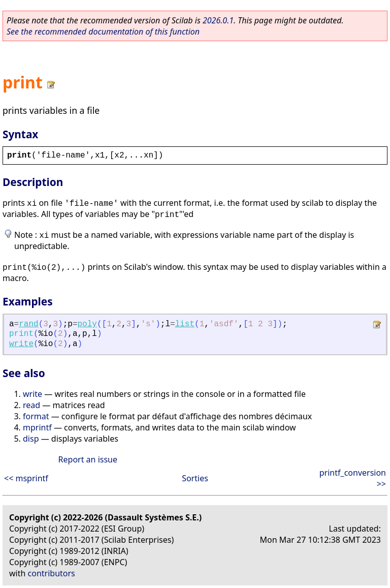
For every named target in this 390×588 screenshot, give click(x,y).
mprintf (37, 427)
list (185, 324)
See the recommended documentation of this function (103, 32)
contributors (52, 573)
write (21, 344)
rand (28, 324)
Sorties (195, 478)
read (31, 405)
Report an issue (88, 459)
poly (87, 324)
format (36, 416)
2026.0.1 (218, 20)
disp (31, 439)
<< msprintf (26, 478)
